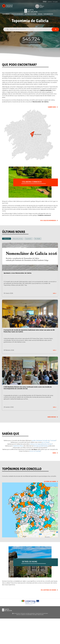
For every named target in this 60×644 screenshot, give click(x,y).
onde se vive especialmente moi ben (41, 444)
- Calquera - (7, 239)
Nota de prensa (18, 239)
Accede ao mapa (50, 482)
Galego (45, 2)
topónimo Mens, (18, 446)
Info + (55, 293)
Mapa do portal (40, 615)
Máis (54, 453)
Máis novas (52, 417)
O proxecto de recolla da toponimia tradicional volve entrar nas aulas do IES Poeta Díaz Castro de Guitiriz (29, 331)
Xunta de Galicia (31, 11)
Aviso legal (35, 615)
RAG (35, 6)
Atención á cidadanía (21, 615)
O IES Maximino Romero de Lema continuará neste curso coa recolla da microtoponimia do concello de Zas (28, 388)
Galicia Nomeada (18, 14)
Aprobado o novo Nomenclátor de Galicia (17, 273)
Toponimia (6, 14)
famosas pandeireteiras (41, 446)
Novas (40, 14)
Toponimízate (48, 14)
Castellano (50, 2)
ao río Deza (45, 442)
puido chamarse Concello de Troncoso (44, 441)
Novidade (38, 239)
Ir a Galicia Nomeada (48, 221)
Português (55, 2)
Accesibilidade (29, 615)
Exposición (29, 239)
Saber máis (52, 107)
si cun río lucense (35, 451)
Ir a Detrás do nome (48, 590)
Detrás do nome (31, 14)
